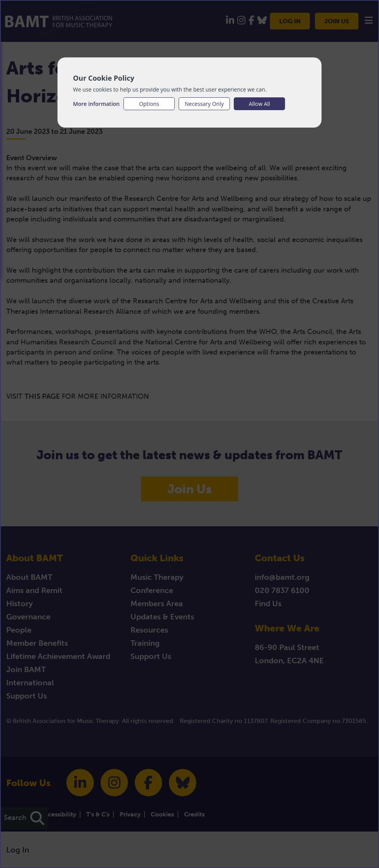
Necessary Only (204, 104)
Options (149, 104)
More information (96, 104)
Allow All (260, 104)
